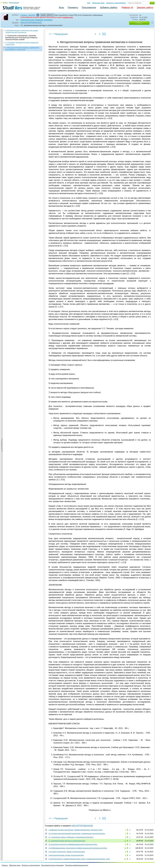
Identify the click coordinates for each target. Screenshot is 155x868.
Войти (5, 3)
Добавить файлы (109, 8)
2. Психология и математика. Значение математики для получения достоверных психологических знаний (21, 38)
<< (50, 34)
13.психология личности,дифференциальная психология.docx (73, 844)
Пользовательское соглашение (52, 865)
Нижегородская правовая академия (37, 20)
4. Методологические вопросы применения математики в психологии (22, 49)
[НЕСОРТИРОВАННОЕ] (31, 23)
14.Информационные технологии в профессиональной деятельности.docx (78, 848)
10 (125, 841)
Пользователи (89, 8)
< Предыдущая (60, 34)
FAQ (89, 3)
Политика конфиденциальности (77, 865)
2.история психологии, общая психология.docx (67, 852)
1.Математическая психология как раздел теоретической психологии (22, 31)
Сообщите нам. (68, 17)
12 (125, 859)
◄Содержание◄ (2, 71)
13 (125, 848)
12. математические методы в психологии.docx (67, 841)
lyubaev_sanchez (28, 15)
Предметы (73, 8)
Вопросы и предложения (116, 3)
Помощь (5, 865)
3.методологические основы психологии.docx (66, 855)
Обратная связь (98, 3)
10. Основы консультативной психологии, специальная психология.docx (77, 833)
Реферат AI (127, 8)
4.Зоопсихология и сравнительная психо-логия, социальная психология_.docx (79, 859)
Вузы (62, 8)
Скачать (139, 23)
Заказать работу (145, 8)
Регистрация (14, 3)
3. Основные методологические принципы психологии (22, 44)
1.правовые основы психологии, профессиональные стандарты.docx (76, 830)
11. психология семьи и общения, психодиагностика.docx (71, 837)
